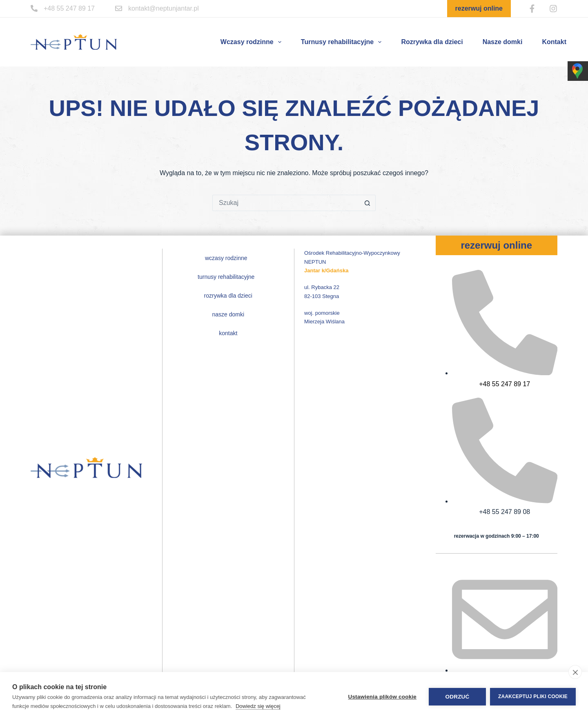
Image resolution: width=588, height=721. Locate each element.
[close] (575, 672)
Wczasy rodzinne (253, 42)
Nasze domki (503, 42)
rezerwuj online (479, 8)
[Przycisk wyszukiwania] (367, 203)
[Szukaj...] (286, 203)
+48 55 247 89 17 (69, 8)
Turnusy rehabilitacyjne (343, 42)
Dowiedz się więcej (258, 706)
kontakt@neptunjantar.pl (164, 8)
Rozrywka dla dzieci (432, 42)
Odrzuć (458, 697)
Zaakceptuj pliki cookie (533, 697)
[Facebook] (532, 9)
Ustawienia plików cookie (382, 697)
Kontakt (554, 42)
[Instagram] (553, 9)
